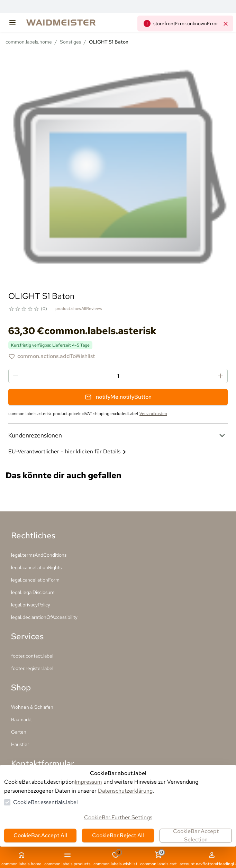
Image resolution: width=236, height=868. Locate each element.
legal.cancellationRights (36, 567)
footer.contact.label (32, 656)
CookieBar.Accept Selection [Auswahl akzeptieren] (196, 836)
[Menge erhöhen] (220, 376)
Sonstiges (70, 42)
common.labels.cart (158, 858)
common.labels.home (29, 42)
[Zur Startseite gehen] (68, 22)
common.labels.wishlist (115, 858)
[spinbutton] (118, 376)
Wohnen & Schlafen (32, 707)
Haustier (20, 744)
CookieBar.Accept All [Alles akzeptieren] (40, 835)
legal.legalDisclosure (33, 592)
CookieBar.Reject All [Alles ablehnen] (118, 835)
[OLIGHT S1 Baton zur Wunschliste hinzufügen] (52, 356)
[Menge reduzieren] (16, 376)
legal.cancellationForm (35, 580)
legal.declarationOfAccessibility (44, 617)
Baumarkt (21, 719)
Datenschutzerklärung (125, 791)
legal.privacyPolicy (31, 605)
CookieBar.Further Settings (118, 817)
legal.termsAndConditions (39, 555)
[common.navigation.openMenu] (12, 22)
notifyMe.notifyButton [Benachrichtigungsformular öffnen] (118, 397)
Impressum (88, 782)
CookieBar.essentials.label (46, 802)
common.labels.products (67, 859)
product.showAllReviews (79, 309)
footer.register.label (32, 668)
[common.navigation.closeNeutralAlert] (226, 23)
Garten (19, 732)
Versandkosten (153, 414)
